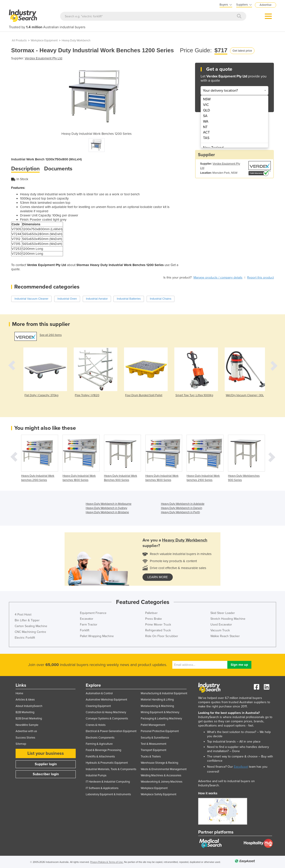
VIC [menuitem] (206, 105)
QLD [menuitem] (207, 110)
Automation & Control (99, 693)
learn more (158, 577)
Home (19, 693)
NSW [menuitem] (207, 99)
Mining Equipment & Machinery (160, 712)
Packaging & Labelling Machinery (161, 719)
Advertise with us (26, 731)
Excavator (87, 619)
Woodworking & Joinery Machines (162, 782)
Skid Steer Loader (223, 613)
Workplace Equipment (44, 40)
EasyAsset (241, 767)
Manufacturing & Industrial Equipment (164, 693)
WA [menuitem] (206, 121)
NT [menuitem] (205, 127)
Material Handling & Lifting (157, 700)
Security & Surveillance (155, 738)
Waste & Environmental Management (164, 769)
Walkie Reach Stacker (225, 636)
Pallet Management (153, 725)
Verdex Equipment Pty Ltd (44, 58)
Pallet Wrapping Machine (97, 636)
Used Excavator (221, 625)
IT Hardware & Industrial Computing (108, 782)
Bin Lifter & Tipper (27, 620)
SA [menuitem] (205, 116)
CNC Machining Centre (30, 632)
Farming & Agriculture (99, 744)
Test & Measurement (154, 744)
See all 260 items (51, 335)
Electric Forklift (25, 638)
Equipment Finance (93, 613)
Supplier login (46, 764)
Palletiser (151, 613)
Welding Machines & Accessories (161, 775)
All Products (19, 40)
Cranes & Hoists (96, 725)
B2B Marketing (25, 712)
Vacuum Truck (220, 630)
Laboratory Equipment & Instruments (108, 794)
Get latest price (242, 51)
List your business (46, 753)
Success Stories (25, 738)
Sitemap (21, 744)
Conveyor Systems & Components (107, 719)
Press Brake (154, 619)
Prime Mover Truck (158, 625)
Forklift (85, 630)
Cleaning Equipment (98, 706)
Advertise (266, 5)
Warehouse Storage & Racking (159, 763)
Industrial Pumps (96, 775)
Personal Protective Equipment (160, 731)
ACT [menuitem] (206, 132)
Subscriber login (46, 774)
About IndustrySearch (29, 706)
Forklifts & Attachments (100, 757)
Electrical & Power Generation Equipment (111, 731)
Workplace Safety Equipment (159, 794)
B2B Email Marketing (29, 719)
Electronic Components (100, 738)
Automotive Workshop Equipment (106, 700)
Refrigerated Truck (158, 630)
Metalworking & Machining (157, 706)
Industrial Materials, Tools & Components (111, 769)
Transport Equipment (154, 750)
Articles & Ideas (25, 700)
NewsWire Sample (27, 725)
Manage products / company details (218, 278)
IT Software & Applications (102, 788)
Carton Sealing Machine (31, 626)
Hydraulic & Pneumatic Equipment (107, 763)
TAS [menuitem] (206, 138)
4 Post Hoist (23, 615)
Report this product (261, 278)
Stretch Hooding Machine (228, 619)
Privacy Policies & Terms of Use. (107, 862)
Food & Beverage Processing (103, 750)
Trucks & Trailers (151, 757)
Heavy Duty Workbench (76, 40)
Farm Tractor (89, 625)
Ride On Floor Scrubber (162, 636)
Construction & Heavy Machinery (106, 712)
